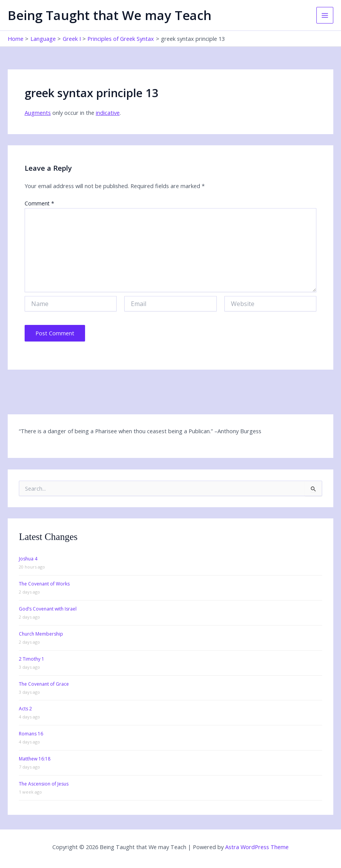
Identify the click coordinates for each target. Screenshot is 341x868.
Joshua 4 (28, 559)
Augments (38, 113)
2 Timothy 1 (32, 659)
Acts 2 (25, 709)
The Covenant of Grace (44, 684)
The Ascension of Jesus (44, 784)
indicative (108, 113)
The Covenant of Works (44, 584)
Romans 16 (31, 734)
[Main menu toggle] (325, 15)
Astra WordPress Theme (257, 847)
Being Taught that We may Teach (109, 15)
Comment (39, 203)
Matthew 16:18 (35, 759)
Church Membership (41, 634)
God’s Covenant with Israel (48, 609)
